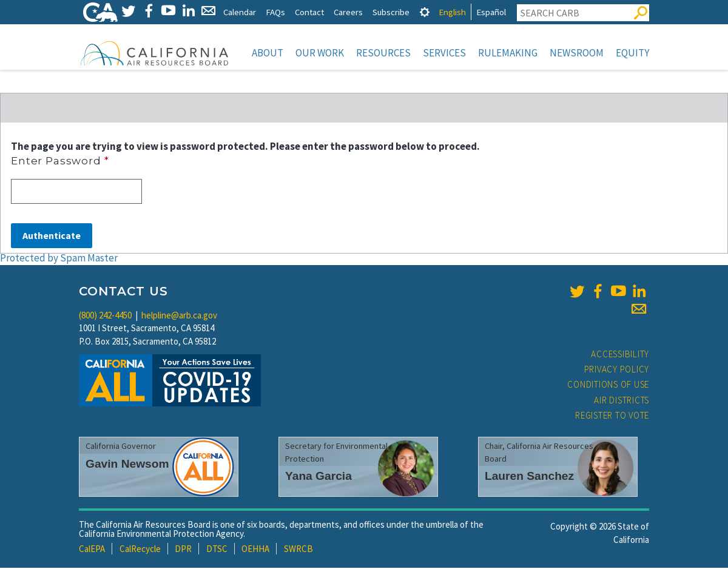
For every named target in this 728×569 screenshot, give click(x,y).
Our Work (320, 53)
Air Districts (622, 401)
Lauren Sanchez (529, 477)
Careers (348, 12)
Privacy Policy (617, 370)
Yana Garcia (318, 477)
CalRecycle (140, 550)
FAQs (275, 12)
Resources (383, 53)
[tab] (425, 12)
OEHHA (255, 550)
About (268, 53)
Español (491, 12)
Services (444, 53)
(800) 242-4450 (105, 316)
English (452, 12)
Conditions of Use (608, 386)
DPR (183, 550)
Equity (632, 53)
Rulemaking (508, 53)
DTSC (217, 550)
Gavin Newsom (127, 465)
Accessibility (620, 355)
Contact (309, 12)
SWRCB (298, 550)
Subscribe (391, 12)
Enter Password (86, 162)
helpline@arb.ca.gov (179, 316)
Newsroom (577, 53)
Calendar (240, 12)
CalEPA (92, 550)
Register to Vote (612, 416)
